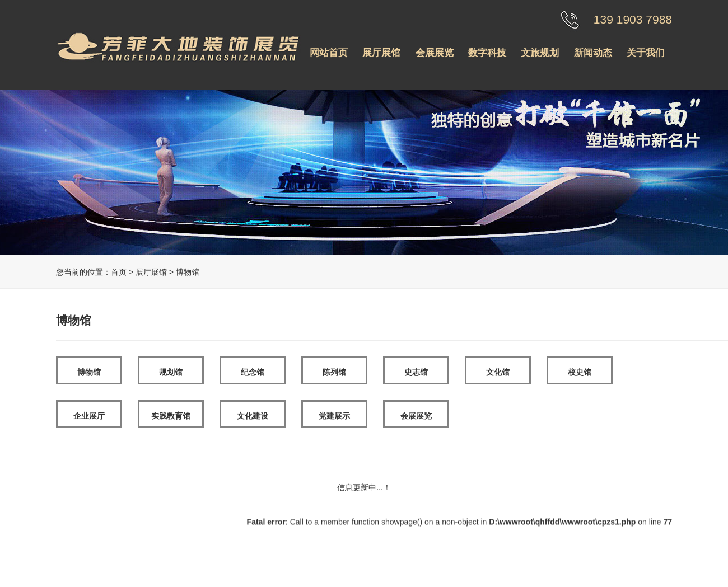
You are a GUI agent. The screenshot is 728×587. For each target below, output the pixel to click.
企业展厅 (89, 416)
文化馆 (498, 372)
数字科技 (487, 53)
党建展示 (334, 416)
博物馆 (89, 372)
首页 (119, 272)
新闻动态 (593, 53)
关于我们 (646, 53)
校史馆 (580, 372)
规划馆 (171, 372)
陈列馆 (334, 372)
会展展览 (435, 53)
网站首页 (329, 53)
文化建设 (253, 416)
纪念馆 (253, 372)
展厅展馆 (381, 53)
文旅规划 (540, 53)
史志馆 (416, 372)
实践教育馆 (171, 416)
